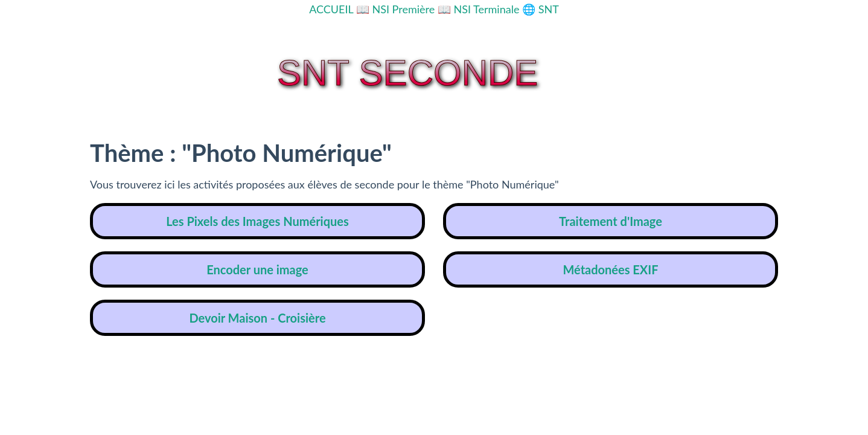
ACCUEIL (331, 9)
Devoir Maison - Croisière (257, 318)
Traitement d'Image (611, 221)
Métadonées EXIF (610, 269)
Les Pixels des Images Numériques (257, 221)
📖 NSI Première (395, 9)
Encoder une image (257, 269)
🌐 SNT (541, 9)
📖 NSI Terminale (479, 9)
